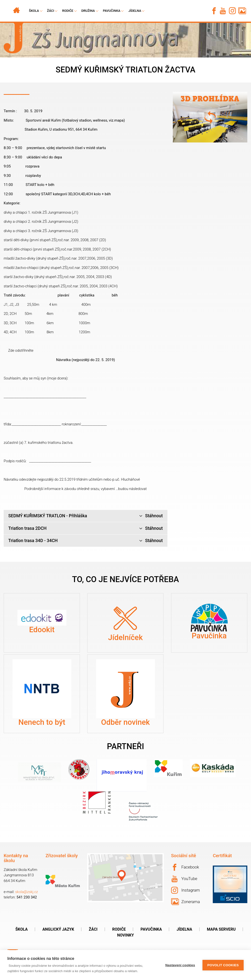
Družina (88, 11)
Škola (22, 929)
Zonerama (186, 902)
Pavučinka (112, 11)
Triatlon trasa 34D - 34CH (86, 541)
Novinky (125, 935)
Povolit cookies (223, 965)
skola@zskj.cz (27, 892)
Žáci (93, 929)
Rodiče (68, 11)
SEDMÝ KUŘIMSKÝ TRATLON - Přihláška (86, 516)
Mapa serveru (221, 929)
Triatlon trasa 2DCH (86, 528)
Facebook (185, 867)
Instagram (186, 890)
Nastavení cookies (180, 965)
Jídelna (135, 11)
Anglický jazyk (58, 929)
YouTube (184, 879)
